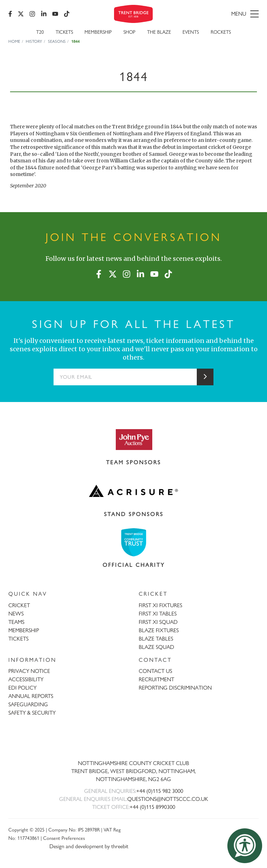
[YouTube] (55, 14)
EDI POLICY (22, 688)
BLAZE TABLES (156, 639)
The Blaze (159, 32)
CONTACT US (155, 671)
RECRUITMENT (156, 679)
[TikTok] (67, 14)
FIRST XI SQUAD (158, 622)
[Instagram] (32, 14)
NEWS (16, 614)
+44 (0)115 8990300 (152, 807)
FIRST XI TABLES (158, 614)
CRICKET (19, 605)
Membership (98, 32)
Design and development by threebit (89, 846)
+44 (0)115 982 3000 (160, 791)
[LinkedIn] (44, 14)
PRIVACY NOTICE (29, 671)
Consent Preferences (64, 838)
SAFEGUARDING (28, 704)
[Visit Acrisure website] (133, 491)
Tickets (64, 32)
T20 (40, 32)
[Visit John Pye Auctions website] (133, 439)
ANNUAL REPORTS (31, 696)
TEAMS (16, 622)
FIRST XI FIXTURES (160, 605)
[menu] (219, 14)
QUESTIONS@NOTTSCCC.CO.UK (168, 799)
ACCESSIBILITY (26, 679)
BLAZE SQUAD (156, 647)
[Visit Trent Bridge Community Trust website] (133, 542)
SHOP (129, 32)
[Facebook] (10, 14)
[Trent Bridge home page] (133, 740)
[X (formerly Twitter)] (21, 14)
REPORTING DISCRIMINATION (175, 688)
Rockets (221, 32)
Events (191, 32)
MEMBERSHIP (24, 630)
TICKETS (18, 639)
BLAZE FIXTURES (159, 630)
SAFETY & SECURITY (32, 713)
